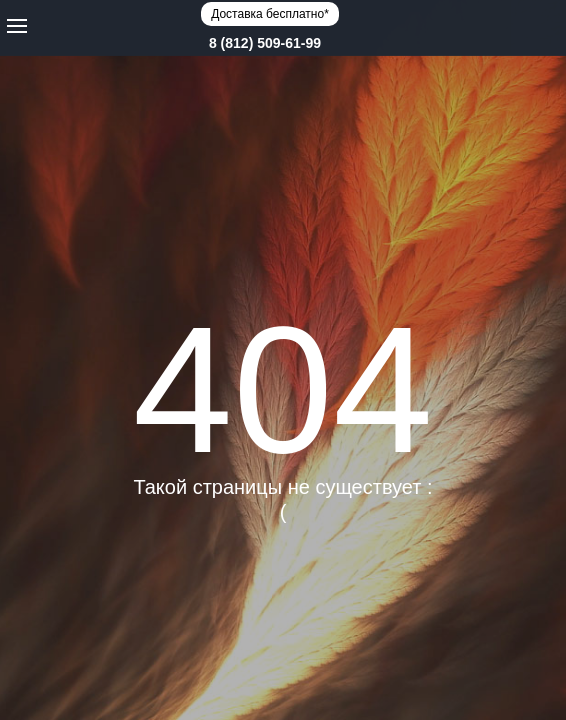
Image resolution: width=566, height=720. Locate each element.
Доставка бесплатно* (270, 14)
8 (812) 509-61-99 (265, 43)
